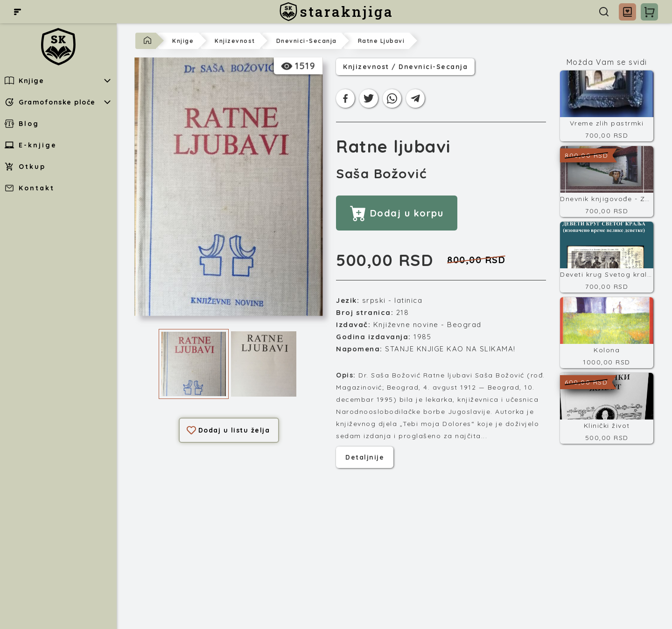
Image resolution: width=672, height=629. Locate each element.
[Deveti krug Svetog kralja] (607, 257)
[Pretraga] (604, 12)
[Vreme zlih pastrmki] (607, 106)
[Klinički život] (607, 408)
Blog (22, 124)
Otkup (25, 167)
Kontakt (30, 188)
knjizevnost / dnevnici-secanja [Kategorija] (405, 67)
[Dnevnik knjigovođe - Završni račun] (607, 182)
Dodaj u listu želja (228, 430)
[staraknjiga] (336, 12)
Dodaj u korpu (397, 213)
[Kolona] (607, 333)
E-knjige (31, 145)
